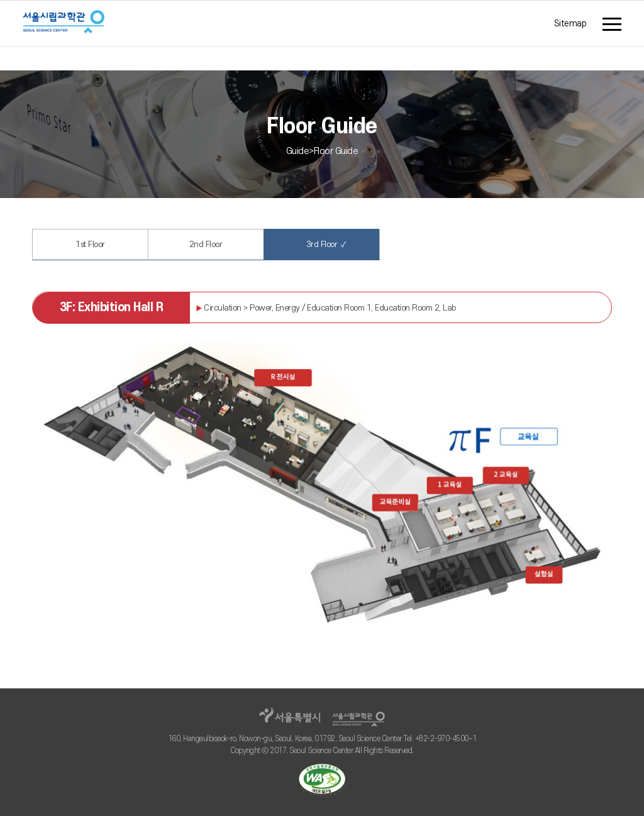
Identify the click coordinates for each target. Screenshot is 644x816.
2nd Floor (206, 245)
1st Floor (90, 245)
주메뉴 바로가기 (0, 4)
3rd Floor (321, 244)
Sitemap (570, 24)
